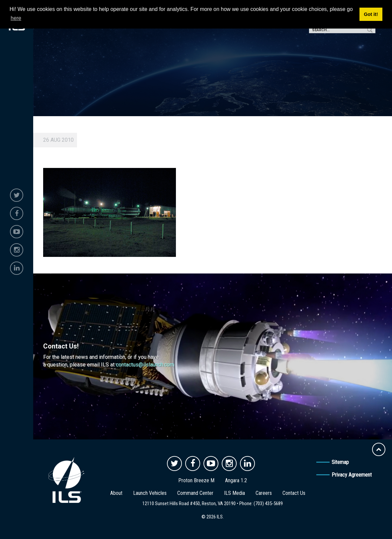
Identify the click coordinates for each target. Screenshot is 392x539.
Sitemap (340, 462)
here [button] (16, 18)
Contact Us (294, 493)
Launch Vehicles (150, 493)
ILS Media (235, 493)
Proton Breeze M (196, 480)
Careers (264, 493)
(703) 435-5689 (268, 503)
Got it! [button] (371, 14)
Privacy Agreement (352, 475)
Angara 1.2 (236, 480)
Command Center (195, 493)
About (116, 493)
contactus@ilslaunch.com (145, 365)
